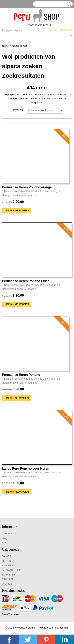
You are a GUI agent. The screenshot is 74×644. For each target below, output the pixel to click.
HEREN (7, 561)
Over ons (7, 533)
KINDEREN (9, 565)
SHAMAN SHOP (11, 570)
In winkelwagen (18, 210)
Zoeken (68, 4)
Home (5, 46)
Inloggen (7, 30)
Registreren (20, 30)
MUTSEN (7, 579)
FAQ (5, 543)
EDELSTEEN (10, 575)
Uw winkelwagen (60, 30)
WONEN (7, 584)
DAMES (7, 556)
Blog (5, 538)
